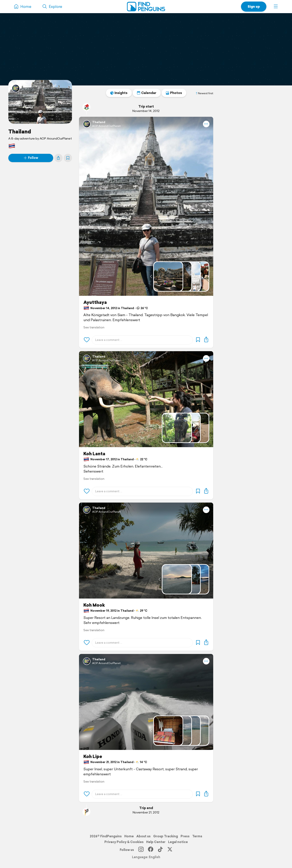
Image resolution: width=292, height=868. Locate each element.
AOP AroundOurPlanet (106, 126)
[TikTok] (160, 850)
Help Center (156, 842)
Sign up (254, 6)
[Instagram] (141, 850)
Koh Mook (94, 605)
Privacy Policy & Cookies (124, 842)
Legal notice (178, 842)
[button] (276, 7)
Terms (197, 836)
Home (129, 836)
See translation (94, 327)
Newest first (204, 93)
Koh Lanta (94, 454)
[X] (170, 850)
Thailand (20, 131)
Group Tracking (166, 836)
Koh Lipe (93, 756)
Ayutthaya (95, 302)
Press (185, 836)
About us (143, 836)
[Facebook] (151, 850)
